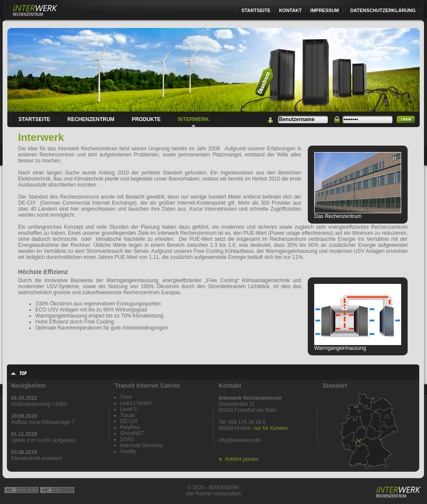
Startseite (256, 10)
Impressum (325, 10)
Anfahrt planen (241, 459)
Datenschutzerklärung (383, 10)
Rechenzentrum (91, 119)
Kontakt (290, 10)
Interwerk (193, 119)
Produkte (146, 119)
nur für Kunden (271, 428)
